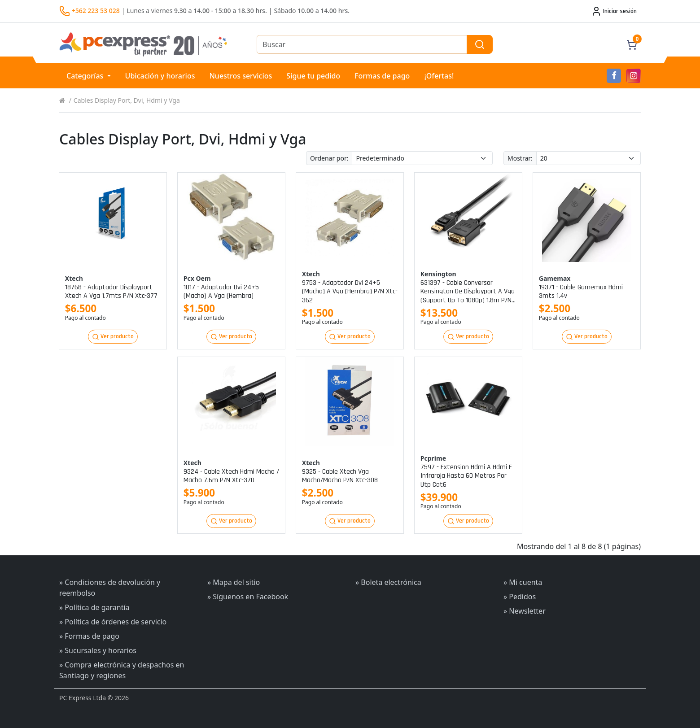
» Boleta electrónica (388, 582)
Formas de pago (382, 76)
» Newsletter (525, 611)
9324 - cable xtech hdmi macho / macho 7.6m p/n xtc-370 (231, 476)
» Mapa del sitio (234, 582)
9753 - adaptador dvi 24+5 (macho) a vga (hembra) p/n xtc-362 (350, 292)
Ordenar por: (329, 158)
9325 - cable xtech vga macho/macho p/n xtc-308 (340, 476)
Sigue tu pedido (313, 76)
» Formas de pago (89, 636)
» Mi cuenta (523, 582)
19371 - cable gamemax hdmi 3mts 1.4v (581, 292)
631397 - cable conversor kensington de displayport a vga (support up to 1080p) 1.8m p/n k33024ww (468, 292)
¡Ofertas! (439, 76)
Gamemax (555, 278)
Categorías (86, 76)
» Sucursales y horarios (98, 650)
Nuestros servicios (241, 76)
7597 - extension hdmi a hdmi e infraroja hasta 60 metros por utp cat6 (466, 476)
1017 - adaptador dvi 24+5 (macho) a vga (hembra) (221, 292)
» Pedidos (520, 597)
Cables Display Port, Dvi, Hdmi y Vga (127, 100)
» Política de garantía (94, 607)
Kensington (438, 274)
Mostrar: (520, 158)
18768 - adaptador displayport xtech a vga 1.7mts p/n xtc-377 (111, 292)
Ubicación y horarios (160, 76)
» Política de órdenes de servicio (113, 622)
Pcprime (433, 458)
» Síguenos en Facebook (248, 597)
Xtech (74, 278)
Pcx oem (197, 278)
